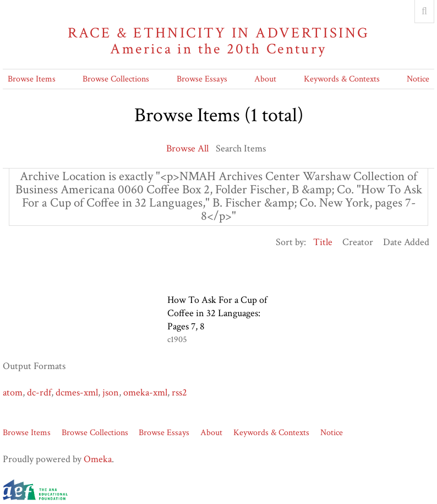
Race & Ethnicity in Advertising (218, 41)
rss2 (179, 392)
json (111, 392)
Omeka (98, 459)
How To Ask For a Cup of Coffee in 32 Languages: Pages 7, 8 (217, 313)
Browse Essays (202, 79)
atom (13, 392)
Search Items (241, 148)
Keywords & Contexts (342, 79)
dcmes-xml (77, 392)
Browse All (187, 148)
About (265, 79)
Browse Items (32, 79)
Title (323, 242)
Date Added (406, 242)
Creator (358, 242)
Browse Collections (116, 79)
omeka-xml (145, 392)
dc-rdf (39, 392)
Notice (418, 79)
